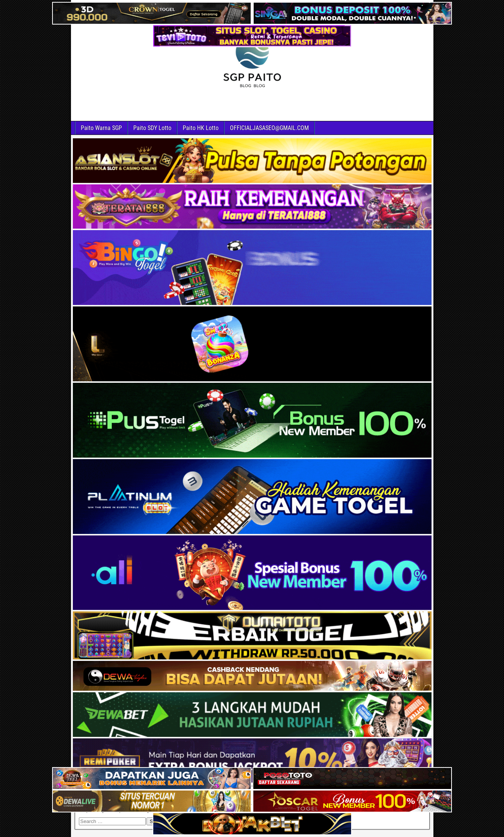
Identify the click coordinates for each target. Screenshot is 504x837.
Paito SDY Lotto (152, 128)
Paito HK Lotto (201, 128)
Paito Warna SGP (101, 128)
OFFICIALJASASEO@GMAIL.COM (269, 128)
